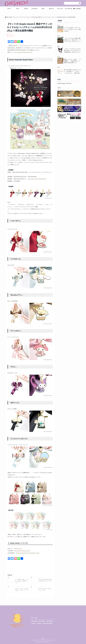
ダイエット (51, 9)
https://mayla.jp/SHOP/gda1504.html (23, 52)
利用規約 (48, 640)
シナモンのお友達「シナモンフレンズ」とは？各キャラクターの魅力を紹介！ (72, 29)
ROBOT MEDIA (49, 621)
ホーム (9, 9)
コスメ (18, 9)
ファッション (60, 9)
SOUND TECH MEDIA (47, 623)
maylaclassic (10, 35)
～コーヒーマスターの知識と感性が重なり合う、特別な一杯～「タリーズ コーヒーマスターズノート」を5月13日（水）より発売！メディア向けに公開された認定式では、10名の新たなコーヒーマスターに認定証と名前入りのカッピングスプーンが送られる (72, 40)
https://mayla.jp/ (18, 548)
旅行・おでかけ (77, 9)
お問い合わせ (53, 640)
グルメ (43, 9)
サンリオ (15, 35)
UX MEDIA (39, 623)
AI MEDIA (33, 623)
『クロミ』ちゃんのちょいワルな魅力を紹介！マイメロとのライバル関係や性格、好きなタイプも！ (72, 50)
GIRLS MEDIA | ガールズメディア (38, 640)
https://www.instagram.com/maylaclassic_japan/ (28, 553)
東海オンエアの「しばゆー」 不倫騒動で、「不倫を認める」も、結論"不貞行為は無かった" (72, 61)
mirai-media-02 (11, 37)
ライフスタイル (68, 9)
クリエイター (35, 9)
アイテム (26, 9)
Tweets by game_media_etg (64, 83)
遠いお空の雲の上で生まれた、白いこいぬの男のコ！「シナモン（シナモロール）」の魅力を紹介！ (72, 72)
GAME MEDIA (34, 621)
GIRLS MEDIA (42, 621)
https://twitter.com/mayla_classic (22, 551)
